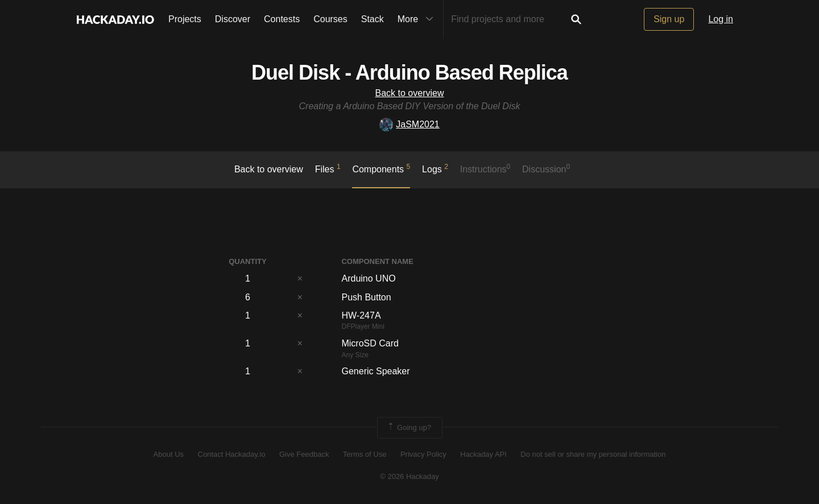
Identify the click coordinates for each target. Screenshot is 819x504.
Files (328, 168)
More (418, 19)
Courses (330, 19)
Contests (282, 19)
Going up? (409, 428)
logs (435, 168)
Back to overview (410, 93)
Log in (721, 19)
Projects (185, 19)
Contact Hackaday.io (232, 454)
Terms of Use (365, 454)
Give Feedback (304, 454)
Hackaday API (483, 454)
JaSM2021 (409, 124)
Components (381, 168)
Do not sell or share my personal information (593, 454)
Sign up (669, 19)
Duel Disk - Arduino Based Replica (409, 73)
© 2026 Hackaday (409, 476)
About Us (169, 454)
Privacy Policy (423, 454)
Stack (373, 19)
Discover (233, 19)
